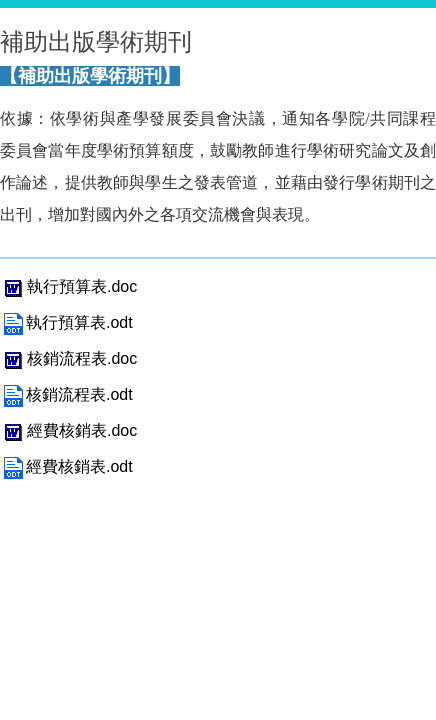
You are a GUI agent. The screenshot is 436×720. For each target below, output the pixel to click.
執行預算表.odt (66, 322)
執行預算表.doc (68, 286)
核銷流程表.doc (68, 358)
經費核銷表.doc (68, 430)
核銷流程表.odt (66, 394)
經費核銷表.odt (66, 466)
